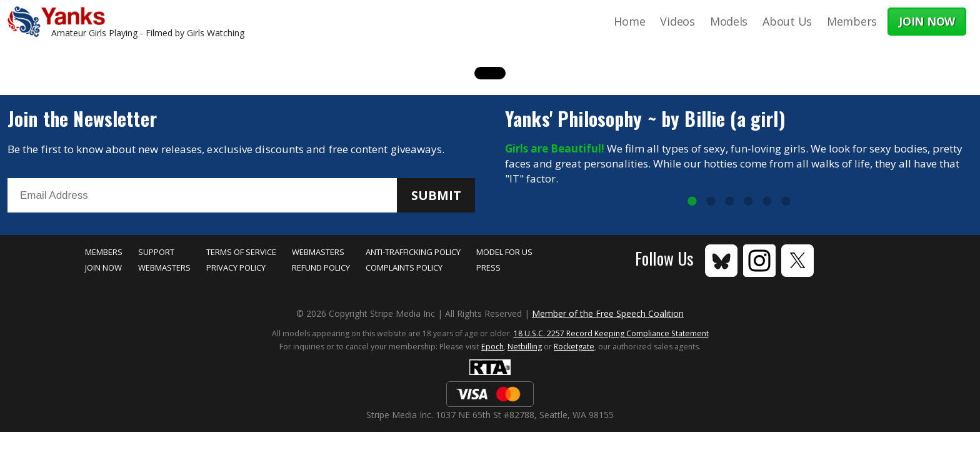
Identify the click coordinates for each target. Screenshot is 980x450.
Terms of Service (241, 252)
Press (488, 267)
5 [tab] (767, 202)
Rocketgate (574, 347)
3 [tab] (729, 202)
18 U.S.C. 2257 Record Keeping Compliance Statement (611, 333)
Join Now (103, 267)
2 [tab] (711, 202)
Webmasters (164, 267)
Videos (677, 21)
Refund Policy (321, 267)
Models (729, 21)
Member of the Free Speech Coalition (608, 313)
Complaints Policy (404, 267)
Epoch (492, 347)
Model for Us (504, 252)
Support (156, 252)
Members (852, 21)
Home (629, 21)
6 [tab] (786, 202)
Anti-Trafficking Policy (413, 252)
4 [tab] (748, 202)
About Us (787, 21)
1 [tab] (692, 202)
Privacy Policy (236, 267)
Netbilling (525, 347)
